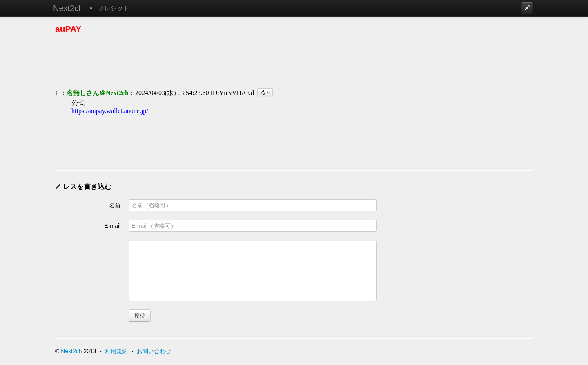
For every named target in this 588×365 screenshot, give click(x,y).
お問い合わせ (154, 351)
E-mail (112, 226)
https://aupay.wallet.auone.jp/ (110, 111)
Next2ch (68, 8)
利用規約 (116, 351)
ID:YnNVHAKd (232, 93)
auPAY (68, 29)
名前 (115, 205)
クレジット (114, 8)
